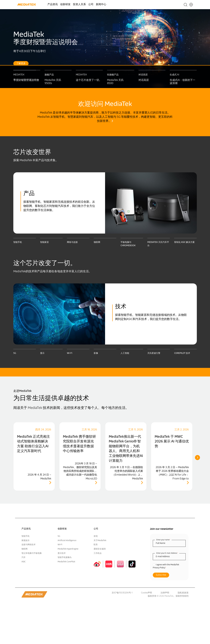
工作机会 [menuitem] (98, 553)
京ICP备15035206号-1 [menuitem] (122, 593)
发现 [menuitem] (96, 536)
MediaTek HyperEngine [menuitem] (68, 549)
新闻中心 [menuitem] (101, 5)
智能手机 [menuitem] (26, 536)
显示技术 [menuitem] (62, 553)
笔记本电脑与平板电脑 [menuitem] (32, 553)
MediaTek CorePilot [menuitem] (66, 562)
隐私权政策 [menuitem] (183, 593)
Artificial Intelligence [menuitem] (67, 541)
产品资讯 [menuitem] (53, 5)
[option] (105, 49)
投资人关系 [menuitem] (79, 5)
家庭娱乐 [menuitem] (26, 541)
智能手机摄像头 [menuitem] (65, 557)
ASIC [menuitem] (24, 562)
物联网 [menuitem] (25, 549)
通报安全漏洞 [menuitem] (100, 549)
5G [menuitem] (59, 536)
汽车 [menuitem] (24, 557)
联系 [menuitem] (96, 545)
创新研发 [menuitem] (65, 5)
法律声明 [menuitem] (165, 593)
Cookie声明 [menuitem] (146, 593)
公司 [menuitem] (91, 5)
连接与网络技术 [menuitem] (29, 545)
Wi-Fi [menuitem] (60, 545)
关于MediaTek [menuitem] (100, 541)
